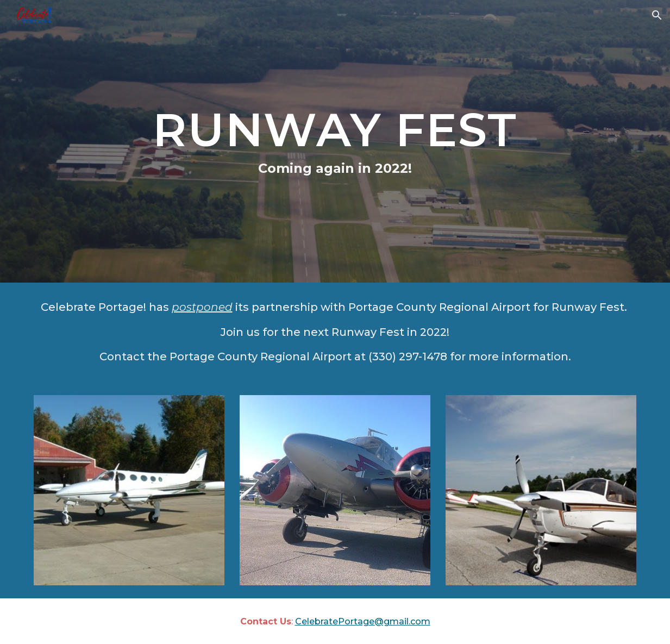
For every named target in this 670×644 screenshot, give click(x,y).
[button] (657, 15)
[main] (335, 141)
